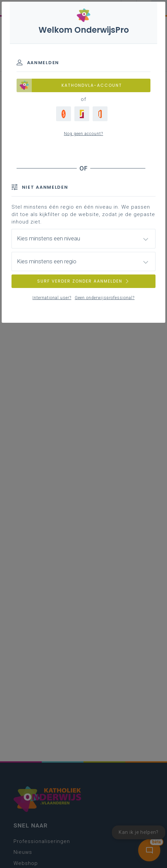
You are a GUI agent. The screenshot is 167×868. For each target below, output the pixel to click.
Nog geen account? (83, 134)
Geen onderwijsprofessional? (105, 298)
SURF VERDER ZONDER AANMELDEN (83, 281)
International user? (52, 298)
